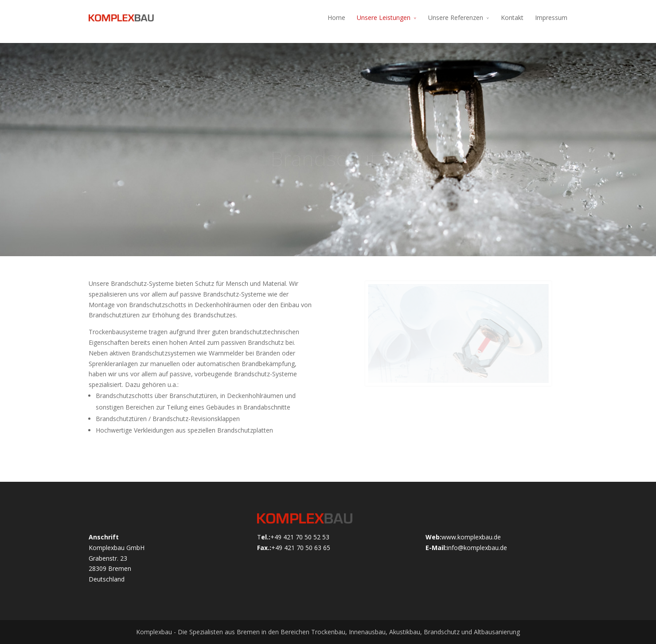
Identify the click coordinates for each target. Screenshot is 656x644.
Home (336, 18)
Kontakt (512, 18)
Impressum (551, 18)
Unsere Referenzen (456, 18)
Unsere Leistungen (384, 18)
